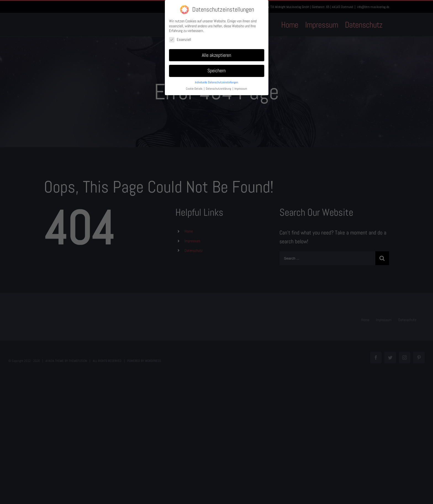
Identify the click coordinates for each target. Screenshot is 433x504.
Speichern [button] (216, 71)
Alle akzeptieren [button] (216, 55)
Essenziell (180, 40)
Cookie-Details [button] (195, 89)
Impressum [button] (241, 89)
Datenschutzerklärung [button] (219, 89)
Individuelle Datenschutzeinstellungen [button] (216, 82)
